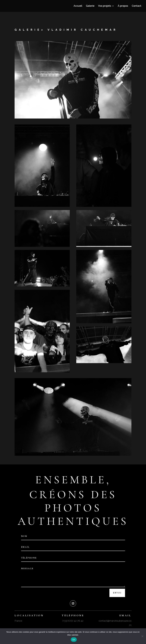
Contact (136, 6)
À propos (123, 6)
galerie (28, 30)
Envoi (117, 593)
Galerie (90, 6)
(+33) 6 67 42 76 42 (73, 621)
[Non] (142, 636)
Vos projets (105, 6)
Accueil (78, 6)
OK (74, 640)
